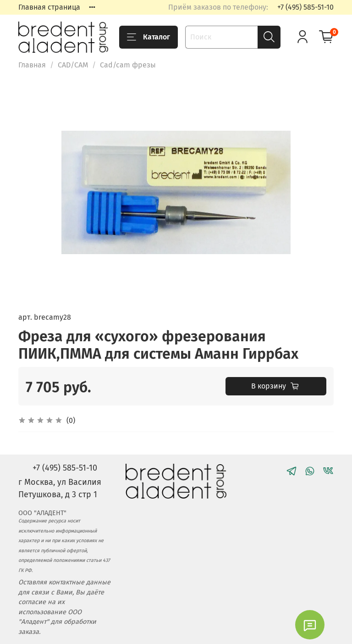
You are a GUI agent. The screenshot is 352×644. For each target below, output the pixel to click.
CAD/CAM (73, 65)
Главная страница (49, 7)
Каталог (148, 37)
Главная (32, 65)
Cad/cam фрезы (128, 65)
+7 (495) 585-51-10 (305, 7)
